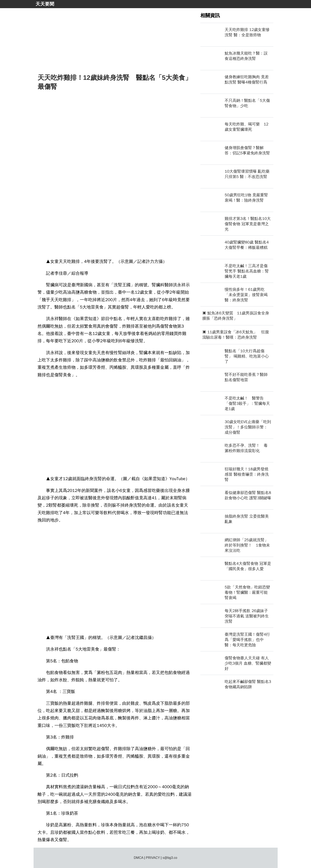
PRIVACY (153, 858)
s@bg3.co (170, 858)
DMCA (139, 858)
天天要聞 (45, 4)
